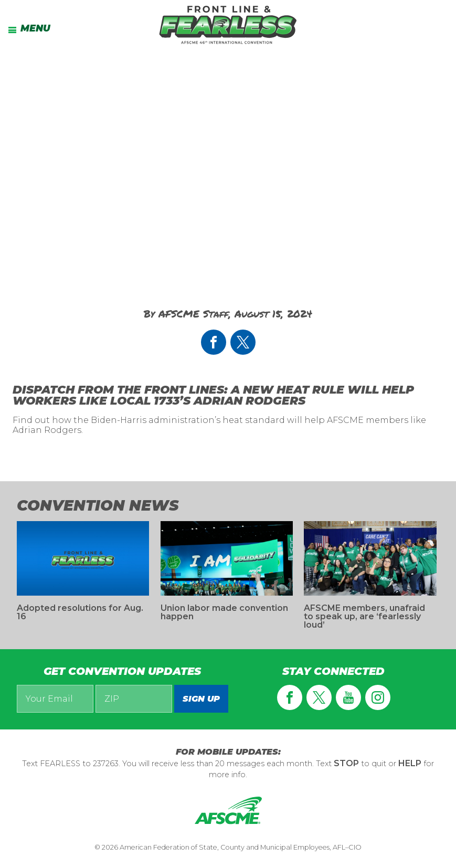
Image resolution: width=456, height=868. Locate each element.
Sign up (201, 699)
